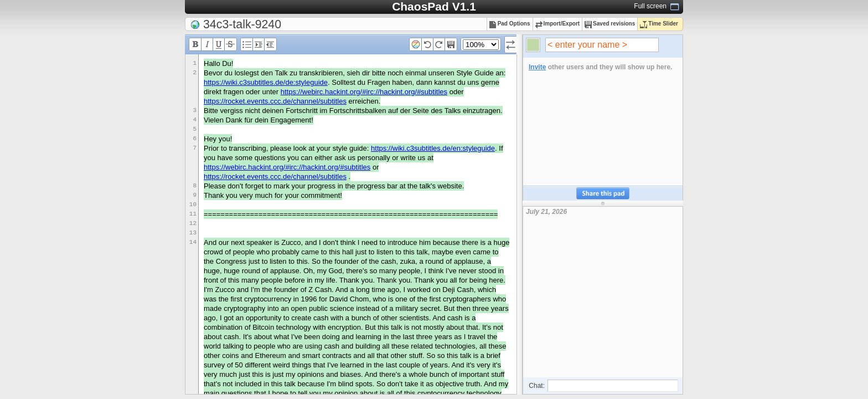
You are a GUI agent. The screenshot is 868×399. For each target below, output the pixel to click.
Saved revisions (610, 24)
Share (603, 194)
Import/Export (558, 24)
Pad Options (510, 24)
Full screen (650, 6)
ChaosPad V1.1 (434, 6)
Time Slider (659, 24)
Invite (537, 67)
